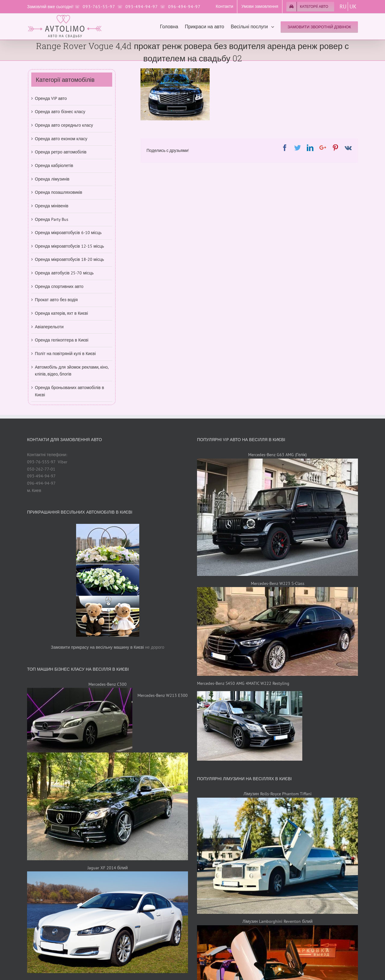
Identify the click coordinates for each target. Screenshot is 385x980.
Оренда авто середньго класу (64, 125)
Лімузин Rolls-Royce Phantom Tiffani (277, 794)
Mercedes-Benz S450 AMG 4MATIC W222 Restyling (243, 683)
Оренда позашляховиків (59, 192)
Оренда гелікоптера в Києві (62, 340)
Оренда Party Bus (52, 219)
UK (353, 6)
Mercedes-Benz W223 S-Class (278, 583)
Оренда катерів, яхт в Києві (61, 313)
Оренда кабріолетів (54, 165)
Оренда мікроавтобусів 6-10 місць (68, 233)
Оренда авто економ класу (61, 139)
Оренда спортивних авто (59, 286)
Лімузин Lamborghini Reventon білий (277, 921)
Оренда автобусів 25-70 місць (64, 273)
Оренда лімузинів (52, 179)
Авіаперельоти (49, 327)
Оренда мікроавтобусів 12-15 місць (69, 246)
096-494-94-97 (184, 7)
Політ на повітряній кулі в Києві (65, 354)
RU (343, 6)
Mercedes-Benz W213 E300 (163, 695)
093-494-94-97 (142, 7)
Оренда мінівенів (52, 206)
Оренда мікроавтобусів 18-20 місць (69, 259)
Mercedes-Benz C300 (108, 684)
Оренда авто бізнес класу (60, 112)
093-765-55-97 (99, 7)
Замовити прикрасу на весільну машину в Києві (97, 647)
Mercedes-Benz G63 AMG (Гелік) (277, 455)
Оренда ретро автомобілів (61, 152)
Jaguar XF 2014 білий (108, 868)
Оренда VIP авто (51, 98)
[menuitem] (224, 7)
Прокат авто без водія (56, 300)
